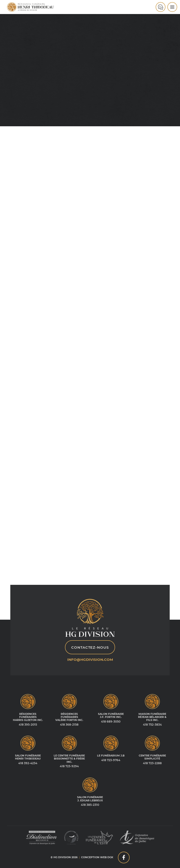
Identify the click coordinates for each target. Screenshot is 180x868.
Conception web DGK (97, 857)
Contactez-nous (90, 647)
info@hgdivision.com (90, 660)
